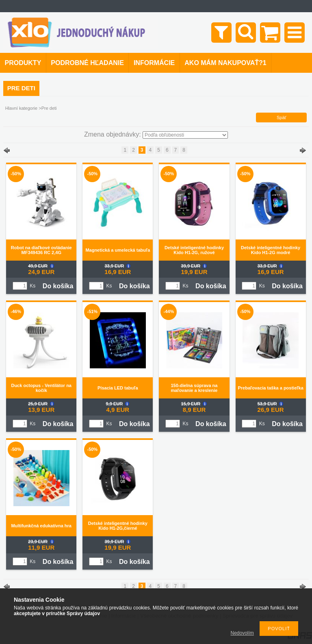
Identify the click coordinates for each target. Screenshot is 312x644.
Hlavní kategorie (22, 108)
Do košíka (58, 286)
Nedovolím (242, 633)
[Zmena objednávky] (185, 135)
